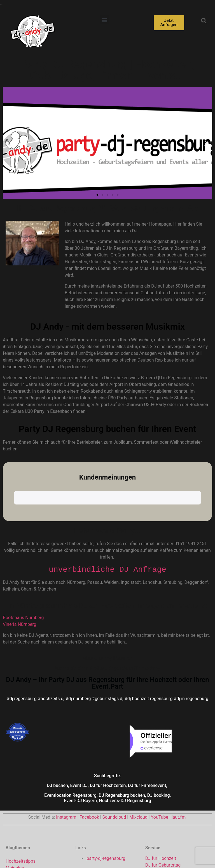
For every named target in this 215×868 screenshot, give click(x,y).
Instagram (66, 758)
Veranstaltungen (22, 822)
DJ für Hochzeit (161, 799)
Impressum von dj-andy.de (39, 854)
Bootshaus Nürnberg (23, 558)
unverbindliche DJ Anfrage (107, 510)
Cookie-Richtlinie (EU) (180, 854)
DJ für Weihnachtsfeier (168, 812)
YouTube (160, 758)
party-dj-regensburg (106, 799)
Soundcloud (114, 758)
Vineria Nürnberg (20, 565)
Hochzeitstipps (21, 801)
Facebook (89, 758)
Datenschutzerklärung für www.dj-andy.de (113, 854)
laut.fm (179, 758)
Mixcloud (138, 758)
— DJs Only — (19, 828)
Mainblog (15, 808)
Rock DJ (154, 833)
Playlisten (15, 815)
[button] (104, 20)
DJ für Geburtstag (163, 806)
